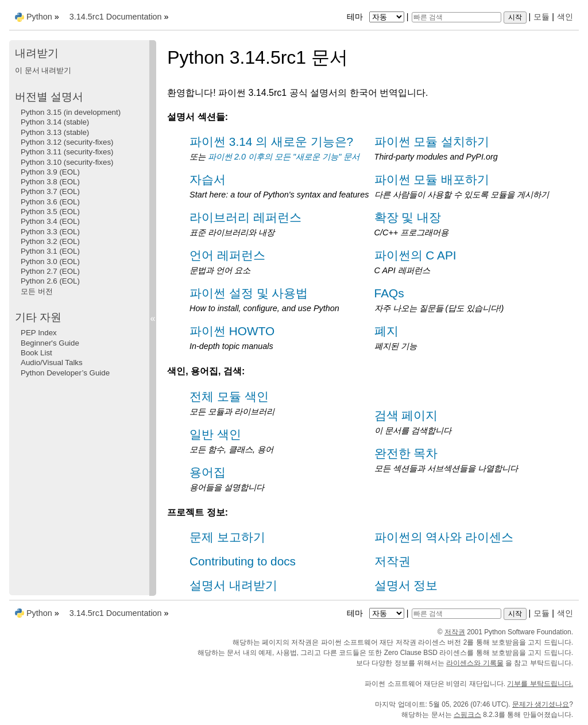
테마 (377, 17)
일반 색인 (215, 434)
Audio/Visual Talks (52, 362)
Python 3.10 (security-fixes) (67, 162)
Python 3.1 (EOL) (50, 251)
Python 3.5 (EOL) (50, 212)
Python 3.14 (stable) (55, 122)
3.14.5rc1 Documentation (116, 17)
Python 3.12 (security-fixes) (67, 142)
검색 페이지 (406, 415)
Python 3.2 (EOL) (50, 241)
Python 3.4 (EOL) (50, 221)
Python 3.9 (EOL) (50, 172)
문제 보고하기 (227, 537)
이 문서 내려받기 (43, 70)
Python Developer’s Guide (65, 373)
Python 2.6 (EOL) (50, 281)
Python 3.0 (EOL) (50, 261)
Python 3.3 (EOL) (50, 232)
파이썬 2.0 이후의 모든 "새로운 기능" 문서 (284, 157)
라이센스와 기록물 (475, 663)
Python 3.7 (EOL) (50, 191)
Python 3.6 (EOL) (50, 202)
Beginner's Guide (50, 343)
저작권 (392, 561)
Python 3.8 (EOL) (50, 182)
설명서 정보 (406, 585)
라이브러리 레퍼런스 (245, 217)
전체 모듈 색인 (229, 396)
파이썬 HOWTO (232, 331)
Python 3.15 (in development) (71, 112)
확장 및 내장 (408, 217)
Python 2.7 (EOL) (50, 271)
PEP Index (39, 333)
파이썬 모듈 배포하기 (432, 179)
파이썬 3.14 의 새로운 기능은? (271, 141)
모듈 (541, 17)
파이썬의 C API (415, 255)
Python (39, 17)
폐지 (386, 331)
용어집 (208, 472)
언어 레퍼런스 (227, 255)
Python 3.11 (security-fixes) (67, 152)
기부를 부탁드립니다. (540, 684)
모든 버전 (37, 291)
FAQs (389, 293)
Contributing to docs (243, 561)
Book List (36, 353)
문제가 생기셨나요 (541, 704)
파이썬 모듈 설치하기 (432, 141)
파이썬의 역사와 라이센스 (444, 537)
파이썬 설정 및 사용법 (249, 293)
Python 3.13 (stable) (55, 132)
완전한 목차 (406, 453)
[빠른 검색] (457, 17)
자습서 (208, 179)
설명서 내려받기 (233, 585)
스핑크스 (467, 715)
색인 (565, 17)
